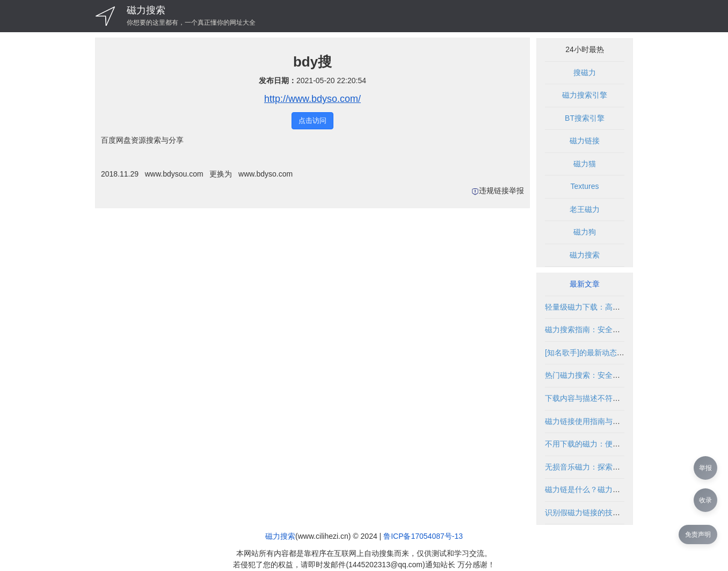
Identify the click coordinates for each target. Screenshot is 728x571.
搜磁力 (585, 72)
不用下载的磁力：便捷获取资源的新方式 (613, 444)
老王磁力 (585, 209)
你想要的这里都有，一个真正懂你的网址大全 (191, 23)
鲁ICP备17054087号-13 (423, 536)
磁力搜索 (146, 10)
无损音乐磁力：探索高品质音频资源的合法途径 (624, 467)
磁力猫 (585, 164)
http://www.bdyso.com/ (312, 99)
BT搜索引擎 (585, 118)
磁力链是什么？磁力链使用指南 (598, 489)
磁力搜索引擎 (585, 95)
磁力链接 (585, 141)
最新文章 (585, 284)
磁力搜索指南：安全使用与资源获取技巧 (613, 330)
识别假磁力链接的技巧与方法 (594, 513)
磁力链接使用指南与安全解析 (594, 421)
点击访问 (312, 120)
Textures (585, 186)
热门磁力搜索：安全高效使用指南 (601, 375)
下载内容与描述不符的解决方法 (598, 398)
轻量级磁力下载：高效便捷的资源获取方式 (616, 307)
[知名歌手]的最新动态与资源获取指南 (607, 353)
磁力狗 (585, 232)
